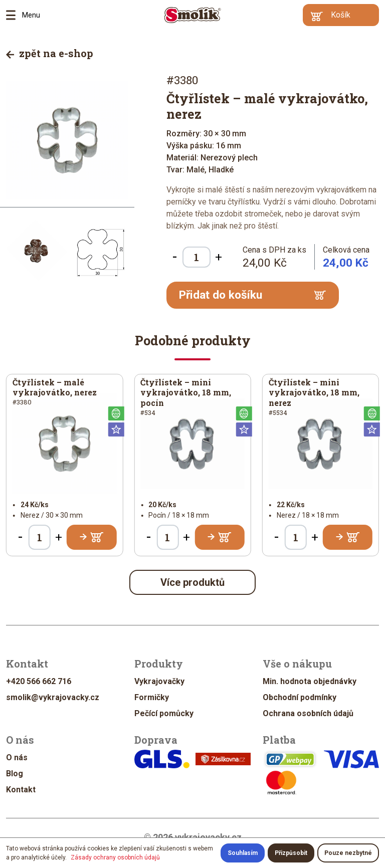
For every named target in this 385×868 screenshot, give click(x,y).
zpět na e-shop (50, 53)
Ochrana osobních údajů (308, 713)
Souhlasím (243, 853)
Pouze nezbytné (348, 853)
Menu (14, 15)
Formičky (152, 697)
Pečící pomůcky (164, 713)
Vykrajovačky (159, 681)
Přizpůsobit (291, 853)
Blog (15, 774)
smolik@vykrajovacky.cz (53, 697)
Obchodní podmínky (300, 697)
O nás (17, 757)
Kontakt (21, 790)
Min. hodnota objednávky (310, 681)
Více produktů (192, 582)
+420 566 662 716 (39, 681)
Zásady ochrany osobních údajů (115, 857)
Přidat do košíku (252, 295)
